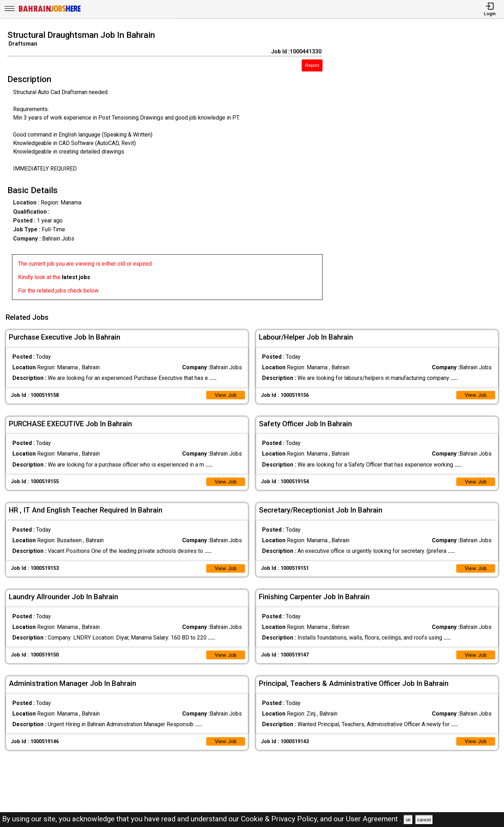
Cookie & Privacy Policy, (280, 819)
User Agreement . (374, 819)
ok (408, 820)
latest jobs (76, 277)
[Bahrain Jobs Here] (50, 11)
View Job (225, 393)
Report (312, 65)
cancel (424, 820)
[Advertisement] (420, 167)
